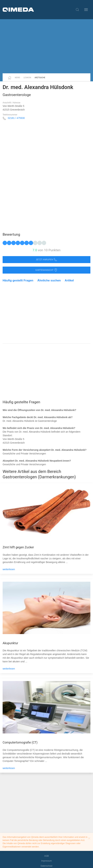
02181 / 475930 (16, 118)
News (17, 78)
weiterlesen (9, 569)
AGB (46, 856)
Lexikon (27, 78)
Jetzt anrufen (46, 260)
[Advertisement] (46, 46)
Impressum (47, 861)
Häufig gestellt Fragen (18, 280)
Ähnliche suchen (49, 280)
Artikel (69, 280)
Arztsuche (40, 78)
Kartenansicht (46, 270)
